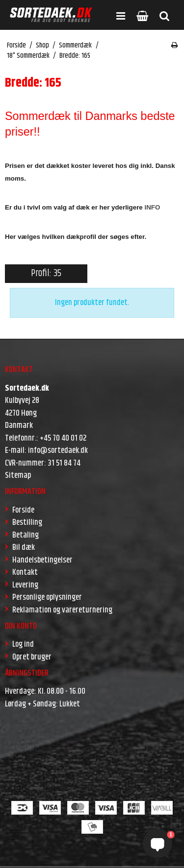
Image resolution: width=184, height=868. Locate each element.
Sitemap (18, 475)
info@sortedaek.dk (58, 450)
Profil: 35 (46, 273)
